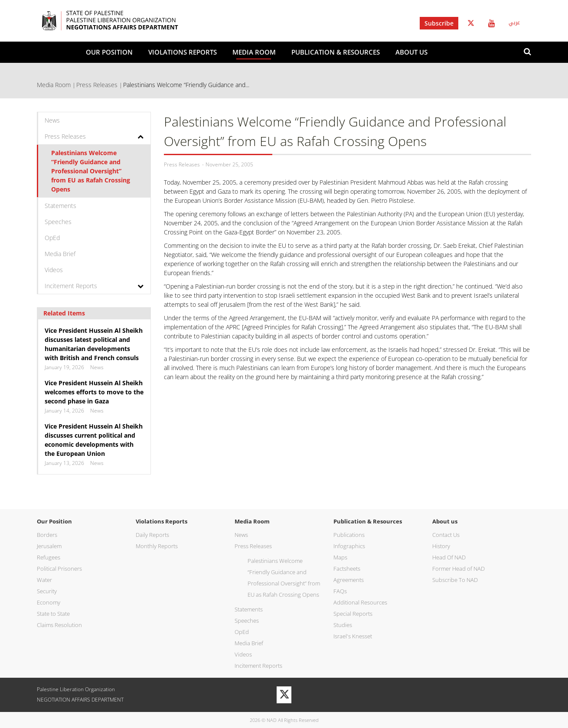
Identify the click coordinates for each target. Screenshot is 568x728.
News (52, 120)
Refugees (49, 557)
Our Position (109, 52)
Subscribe (439, 23)
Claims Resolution (59, 625)
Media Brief (60, 254)
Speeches (58, 222)
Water (44, 580)
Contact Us (446, 535)
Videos (54, 270)
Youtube (491, 23)
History (441, 546)
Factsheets (347, 569)
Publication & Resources (336, 52)
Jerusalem (49, 546)
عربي (514, 23)
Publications (349, 535)
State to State (53, 614)
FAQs (340, 591)
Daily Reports (152, 535)
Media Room (254, 52)
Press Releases (97, 85)
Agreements (349, 580)
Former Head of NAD (459, 569)
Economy (49, 602)
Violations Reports (183, 52)
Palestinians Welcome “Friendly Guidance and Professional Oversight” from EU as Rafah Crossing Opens (91, 171)
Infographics (349, 546)
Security (47, 591)
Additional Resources (360, 602)
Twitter (471, 23)
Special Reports (353, 614)
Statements (60, 206)
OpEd (52, 238)
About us (411, 52)
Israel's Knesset (353, 636)
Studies (343, 625)
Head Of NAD (449, 557)
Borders (47, 535)
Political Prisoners (59, 569)
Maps (340, 557)
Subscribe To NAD (455, 580)
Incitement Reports (71, 286)
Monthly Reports (157, 546)
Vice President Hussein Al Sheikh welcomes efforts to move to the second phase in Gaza (94, 392)
